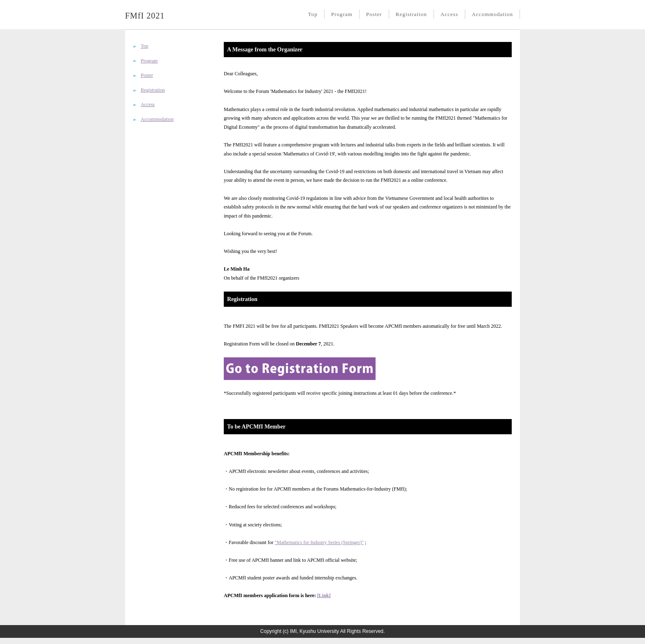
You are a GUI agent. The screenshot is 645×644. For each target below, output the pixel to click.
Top (313, 14)
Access (449, 14)
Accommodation (492, 14)
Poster (374, 14)
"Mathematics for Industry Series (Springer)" (319, 542)
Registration (411, 14)
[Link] (324, 595)
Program (342, 14)
